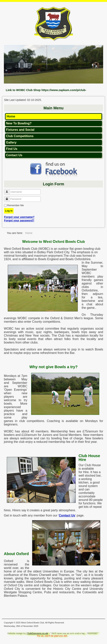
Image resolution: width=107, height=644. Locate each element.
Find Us (12, 149)
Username (8, 190)
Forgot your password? (19, 220)
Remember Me (15, 205)
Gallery (11, 142)
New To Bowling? (19, 123)
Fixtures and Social (20, 130)
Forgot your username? (19, 217)
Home (11, 116)
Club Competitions (20, 136)
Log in (9, 211)
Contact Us (14, 155)
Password (8, 197)
